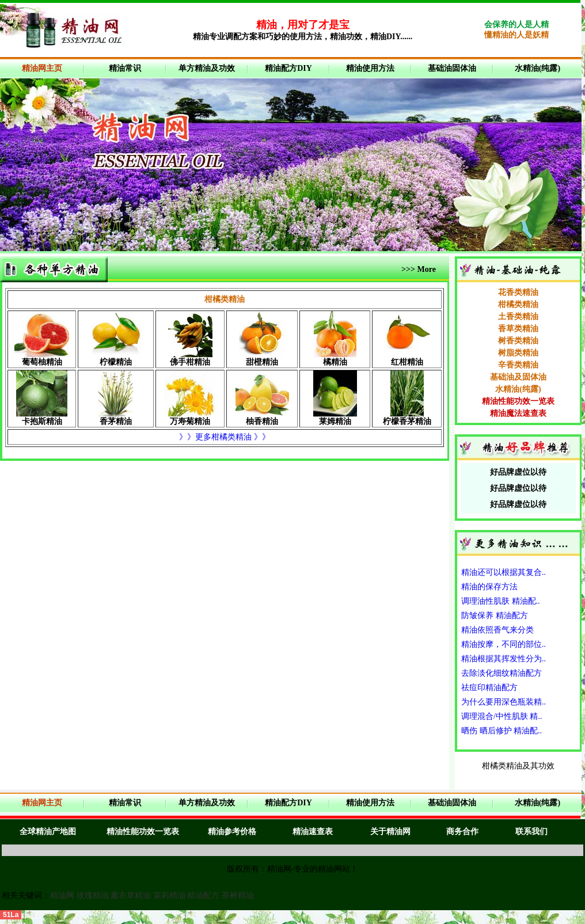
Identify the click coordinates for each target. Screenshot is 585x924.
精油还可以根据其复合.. (504, 572)
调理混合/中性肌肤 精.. (502, 716)
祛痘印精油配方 (489, 688)
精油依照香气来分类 (497, 630)
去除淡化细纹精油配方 (502, 673)
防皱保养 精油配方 (495, 616)
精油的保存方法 (489, 587)
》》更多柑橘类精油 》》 (225, 437)
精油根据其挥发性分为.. (504, 659)
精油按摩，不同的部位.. (504, 644)
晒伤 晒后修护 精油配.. (502, 731)
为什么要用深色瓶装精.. (504, 702)
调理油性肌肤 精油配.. (501, 601)
